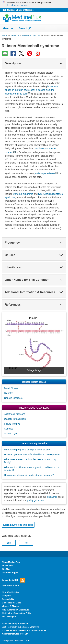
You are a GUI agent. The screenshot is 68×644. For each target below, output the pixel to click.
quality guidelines (35, 500)
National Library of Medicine (20, 10)
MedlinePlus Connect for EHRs (16, 613)
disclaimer (52, 497)
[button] (61, 64)
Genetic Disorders (13, 398)
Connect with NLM (11, 585)
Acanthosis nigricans (15, 414)
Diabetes (9, 393)
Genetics (9, 429)
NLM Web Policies (10, 592)
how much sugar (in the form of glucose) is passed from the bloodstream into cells (31, 90)
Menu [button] (8, 29)
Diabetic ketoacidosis (15, 419)
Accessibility (8, 599)
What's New (7, 566)
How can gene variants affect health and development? (32, 455)
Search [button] (25, 29)
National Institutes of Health (15, 634)
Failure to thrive (12, 424)
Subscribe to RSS (13, 580)
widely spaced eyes (47, 173)
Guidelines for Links (11, 603)
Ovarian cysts (11, 434)
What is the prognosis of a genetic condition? (27, 450)
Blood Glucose (12, 388)
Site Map (6, 569)
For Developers (9, 617)
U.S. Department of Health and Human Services (24, 630)
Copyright (7, 596)
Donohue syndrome (23, 194)
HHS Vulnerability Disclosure (16, 610)
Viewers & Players (10, 606)
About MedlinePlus (11, 562)
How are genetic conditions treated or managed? (29, 475)
